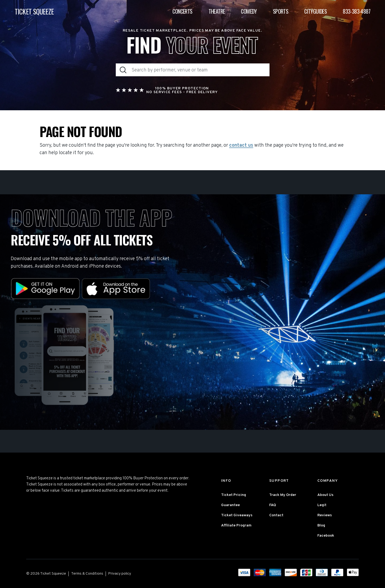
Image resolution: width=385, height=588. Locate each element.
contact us (241, 146)
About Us (325, 495)
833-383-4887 (357, 11)
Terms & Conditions (87, 574)
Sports (281, 11)
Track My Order (283, 495)
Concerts (182, 11)
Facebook (326, 536)
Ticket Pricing (234, 495)
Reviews (325, 515)
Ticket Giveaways (237, 515)
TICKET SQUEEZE (34, 11)
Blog (321, 526)
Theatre (217, 11)
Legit (322, 505)
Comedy (249, 11)
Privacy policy (120, 574)
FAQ (273, 505)
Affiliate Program (236, 526)
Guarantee (230, 505)
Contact (276, 515)
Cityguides (315, 11)
